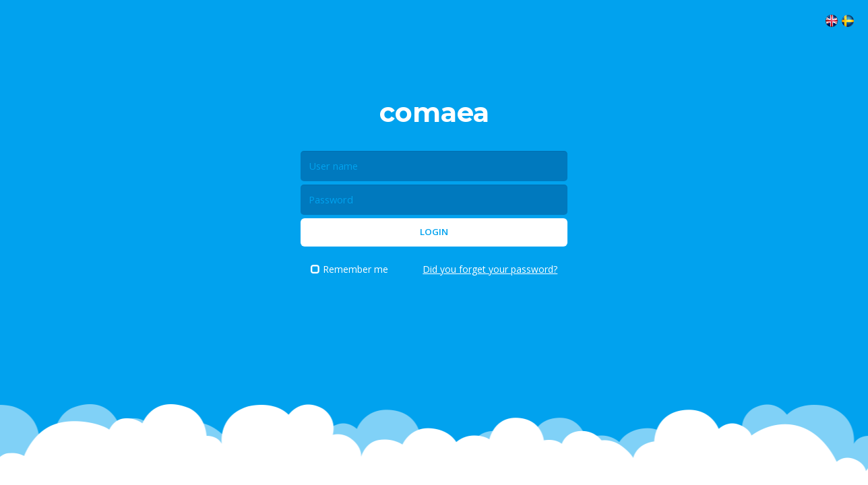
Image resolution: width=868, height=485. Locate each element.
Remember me (349, 269)
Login (434, 232)
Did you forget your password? (490, 269)
